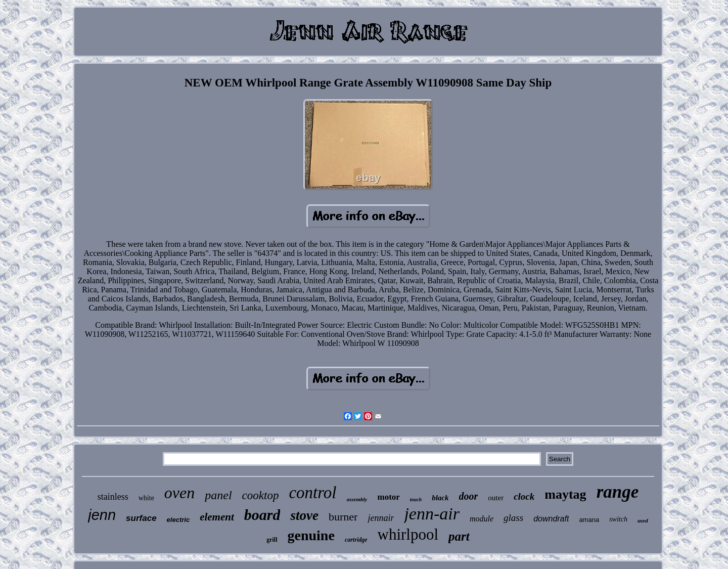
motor (388, 497)
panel (218, 495)
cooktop (261, 495)
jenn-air (432, 514)
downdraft (551, 519)
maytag (565, 494)
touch (416, 499)
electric (178, 520)
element (217, 517)
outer (496, 498)
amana (589, 520)
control (312, 493)
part (459, 536)
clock (524, 496)
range (618, 492)
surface (141, 518)
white (146, 498)
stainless (113, 497)
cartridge (356, 540)
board (262, 515)
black (440, 498)
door (469, 496)
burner (343, 517)
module (482, 519)
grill (272, 540)
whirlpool (408, 534)
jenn (102, 515)
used (643, 520)
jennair (381, 518)
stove (304, 515)
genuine (311, 535)
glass (513, 518)
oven (179, 493)
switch (618, 519)
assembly (357, 499)
